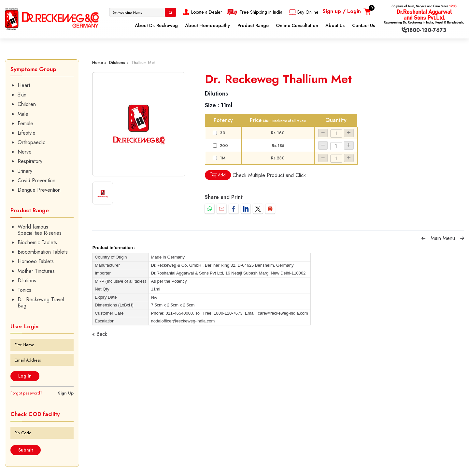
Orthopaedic (31, 142)
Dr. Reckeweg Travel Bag (41, 303)
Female (25, 123)
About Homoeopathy (207, 25)
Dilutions (27, 281)
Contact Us (363, 25)
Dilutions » (119, 62)
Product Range (253, 25)
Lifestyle (27, 133)
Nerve (25, 152)
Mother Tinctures (36, 271)
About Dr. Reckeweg (156, 25)
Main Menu (443, 238)
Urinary (25, 171)
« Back (100, 334)
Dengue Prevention (39, 190)
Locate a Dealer (202, 12)
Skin (22, 95)
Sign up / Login (342, 11)
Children (27, 104)
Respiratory (30, 161)
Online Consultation (297, 25)
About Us (335, 25)
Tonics (24, 290)
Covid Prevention (36, 180)
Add (218, 175)
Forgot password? (26, 393)
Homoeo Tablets (36, 261)
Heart (24, 85)
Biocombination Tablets (43, 252)
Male (23, 114)
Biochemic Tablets (37, 242)
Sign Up (66, 393)
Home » (99, 62)
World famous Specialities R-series (40, 230)
